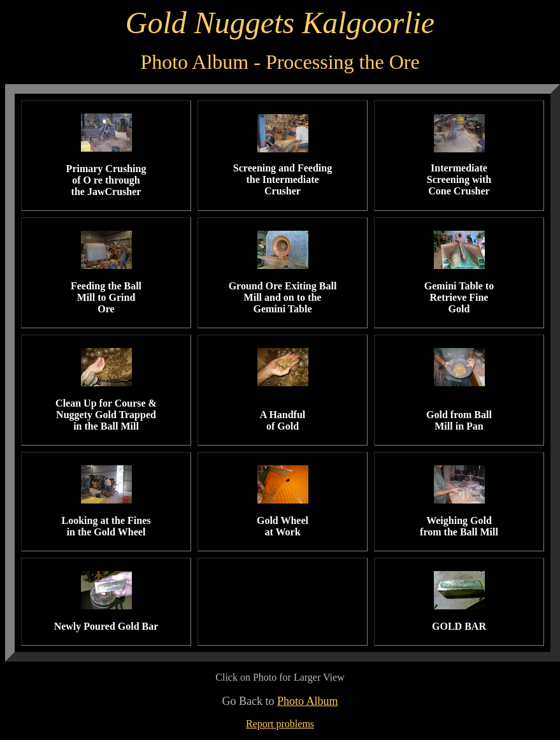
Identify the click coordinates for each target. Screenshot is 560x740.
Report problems (280, 724)
